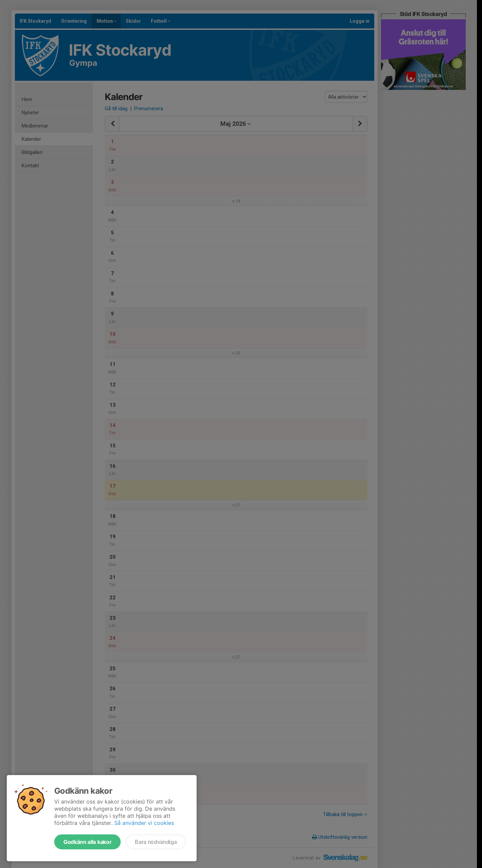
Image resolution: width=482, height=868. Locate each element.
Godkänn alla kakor (87, 842)
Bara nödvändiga (156, 842)
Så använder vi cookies (144, 823)
